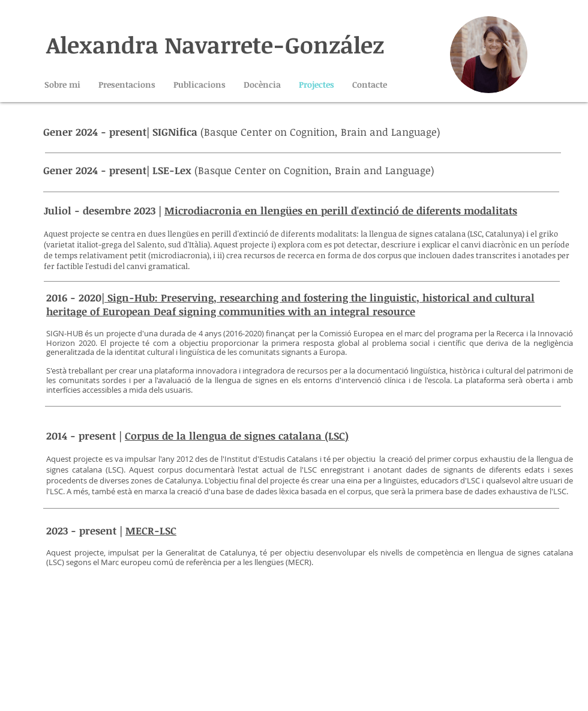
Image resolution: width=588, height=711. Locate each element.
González (334, 44)
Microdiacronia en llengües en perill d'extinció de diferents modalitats (341, 210)
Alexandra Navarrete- (166, 44)
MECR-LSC (151, 531)
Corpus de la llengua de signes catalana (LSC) (237, 436)
